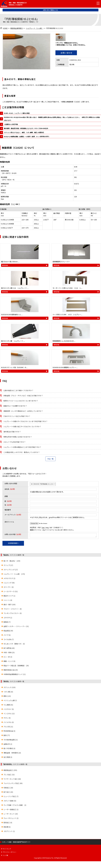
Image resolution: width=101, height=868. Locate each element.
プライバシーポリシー (9, 853)
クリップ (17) (8, 566)
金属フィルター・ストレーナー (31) (16, 627)
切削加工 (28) (8, 788)
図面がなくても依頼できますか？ (15, 406)
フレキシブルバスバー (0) (13, 614)
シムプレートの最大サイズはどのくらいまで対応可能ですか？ (25, 421)
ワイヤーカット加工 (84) (12, 779)
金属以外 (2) (8, 745)
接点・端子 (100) (10, 605)
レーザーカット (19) (11, 814)
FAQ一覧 (50, 459)
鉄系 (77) (7, 736)
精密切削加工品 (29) (11, 670)
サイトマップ (7, 849)
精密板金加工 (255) (10, 771)
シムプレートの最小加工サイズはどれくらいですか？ (22, 426)
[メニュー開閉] (97, 3)
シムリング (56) (9, 583)
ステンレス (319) (10, 688)
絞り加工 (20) (8, 793)
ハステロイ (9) (9, 710)
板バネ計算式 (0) (9, 749)
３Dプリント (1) (9, 832)
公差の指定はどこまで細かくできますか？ (18, 390)
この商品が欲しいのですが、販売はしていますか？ (22, 452)
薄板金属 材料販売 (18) (12, 753)
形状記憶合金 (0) (9, 732)
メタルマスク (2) (9, 579)
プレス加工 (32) (9, 775)
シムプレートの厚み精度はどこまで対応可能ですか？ (22, 447)
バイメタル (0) (9, 723)
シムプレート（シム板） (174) (14, 575)
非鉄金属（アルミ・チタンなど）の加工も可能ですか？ (23, 396)
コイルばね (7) (9, 640)
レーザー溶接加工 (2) (11, 810)
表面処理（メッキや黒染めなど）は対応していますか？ (23, 411)
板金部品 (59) (8, 631)
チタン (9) (7, 718)
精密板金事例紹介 (17, 28)
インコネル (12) (9, 714)
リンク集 (5, 856)
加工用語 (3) (8, 758)
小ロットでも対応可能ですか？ (14, 442)
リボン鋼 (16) (8, 692)
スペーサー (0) (9, 588)
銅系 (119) (7, 697)
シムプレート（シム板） (35, 28)
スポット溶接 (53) (10, 801)
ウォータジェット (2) (11, 819)
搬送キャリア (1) (9, 596)
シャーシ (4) (8, 601)
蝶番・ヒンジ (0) (9, 662)
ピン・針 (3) (8, 657)
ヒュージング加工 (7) (11, 797)
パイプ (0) (7, 636)
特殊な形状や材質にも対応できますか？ (18, 437)
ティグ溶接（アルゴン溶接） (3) (15, 806)
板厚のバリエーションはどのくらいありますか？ (21, 401)
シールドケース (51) (11, 592)
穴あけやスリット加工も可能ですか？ (17, 416)
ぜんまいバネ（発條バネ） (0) (14, 644)
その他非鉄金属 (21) (11, 740)
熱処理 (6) (7, 827)
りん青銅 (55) (8, 705)
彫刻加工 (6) (8, 823)
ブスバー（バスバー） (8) (13, 609)
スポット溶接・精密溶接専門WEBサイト (16, 843)
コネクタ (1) (8, 618)
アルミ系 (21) (8, 727)
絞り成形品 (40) (9, 649)
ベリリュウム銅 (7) (10, 701)
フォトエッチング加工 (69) (13, 784)
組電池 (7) (7, 623)
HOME (5, 28)
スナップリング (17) (11, 570)
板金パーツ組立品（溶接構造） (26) (16, 666)
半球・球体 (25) (9, 653)
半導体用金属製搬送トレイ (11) (15, 675)
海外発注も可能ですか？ (12, 432)
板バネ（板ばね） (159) (12, 561)
